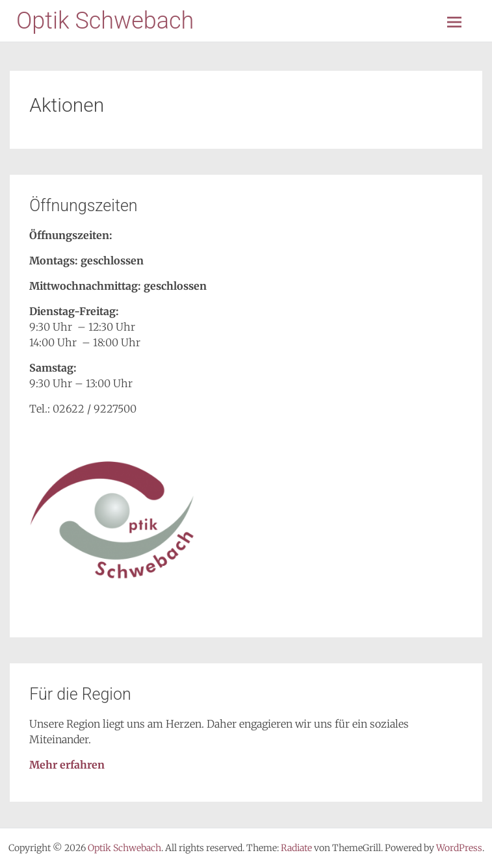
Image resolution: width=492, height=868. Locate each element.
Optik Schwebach (105, 21)
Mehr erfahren (67, 765)
